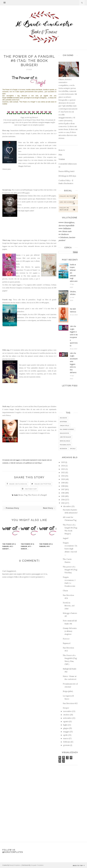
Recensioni (63, 449)
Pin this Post (31, 489)
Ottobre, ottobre (73, 293)
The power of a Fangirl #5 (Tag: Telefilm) (70, 570)
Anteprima (63, 422)
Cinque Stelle (64, 425)
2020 (63, 479)
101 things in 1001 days (67, 176)
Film (60, 155)
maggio (66, 732)
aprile (66, 735)
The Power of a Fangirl (37, 495)
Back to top (79, 865)
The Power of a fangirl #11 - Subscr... (27, 546)
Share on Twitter (43, 484)
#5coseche (63, 418)
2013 (63, 503)
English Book (64, 433)
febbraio (67, 742)
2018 (63, 486)
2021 (63, 476)
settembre (68, 718)
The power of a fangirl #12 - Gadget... (9, 546)
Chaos (65, 591)
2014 (63, 500)
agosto (66, 721)
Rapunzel (67, 643)
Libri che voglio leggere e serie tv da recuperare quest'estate (74, 336)
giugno (66, 728)
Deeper (66, 708)
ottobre (66, 715)
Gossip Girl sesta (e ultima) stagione (70, 631)
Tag (26, 495)
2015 (63, 496)
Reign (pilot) (68, 691)
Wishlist (62, 159)
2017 (63, 489)
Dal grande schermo (67, 429)
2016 (63, 493)
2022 (63, 472)
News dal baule (65, 441)
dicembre (67, 506)
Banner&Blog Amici (66, 171)
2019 (63, 483)
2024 (63, 466)
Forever (66, 639)
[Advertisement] (68, 802)
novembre (67, 711)
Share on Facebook (18, 484)
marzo (66, 738)
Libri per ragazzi (65, 437)
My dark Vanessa (73, 310)
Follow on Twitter (69, 197)
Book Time (40, 120)
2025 (63, 462)
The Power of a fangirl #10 (46, 545)
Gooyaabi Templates (37, 865)
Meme (21, 495)
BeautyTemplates (15, 865)
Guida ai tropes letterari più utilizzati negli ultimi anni (74, 273)
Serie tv (62, 150)
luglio (65, 725)
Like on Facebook (69, 203)
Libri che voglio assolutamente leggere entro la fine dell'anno (74, 363)
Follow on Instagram (69, 209)
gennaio (67, 745)
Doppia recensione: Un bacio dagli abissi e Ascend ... (70, 549)
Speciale (73, 449)
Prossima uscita (65, 445)
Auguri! (66, 538)
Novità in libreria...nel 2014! (69, 606)
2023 (63, 469)
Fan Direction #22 (70, 703)
